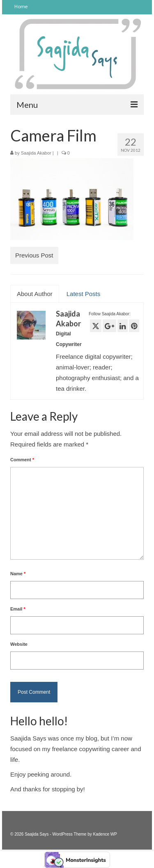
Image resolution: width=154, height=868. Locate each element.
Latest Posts (84, 294)
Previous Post (34, 255)
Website (19, 644)
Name (18, 574)
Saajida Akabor (36, 153)
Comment (22, 460)
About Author (35, 294)
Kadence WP (105, 834)
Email (18, 609)
